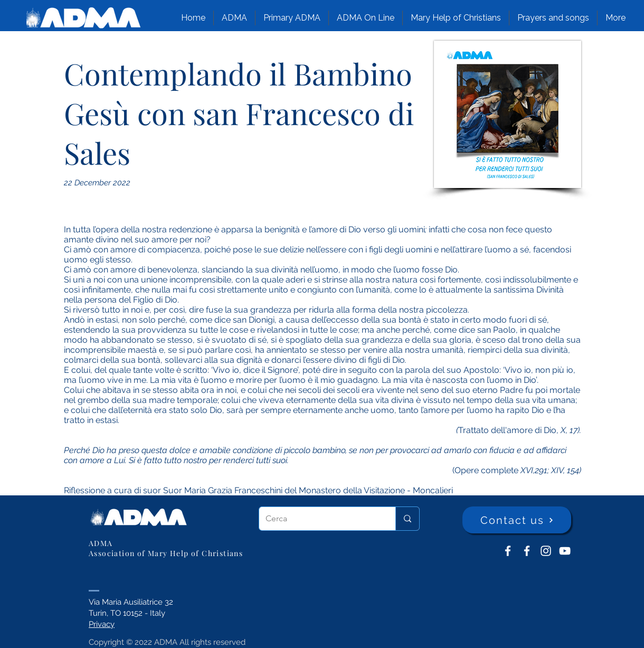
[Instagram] (546, 551)
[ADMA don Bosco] (508, 551)
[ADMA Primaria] (527, 551)
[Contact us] (517, 520)
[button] (234, 18)
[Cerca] (319, 519)
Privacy (102, 624)
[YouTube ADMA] (565, 551)
